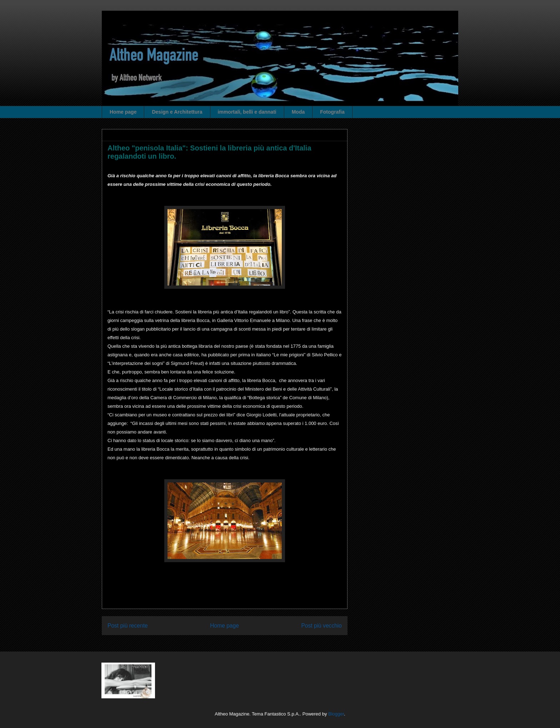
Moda (298, 112)
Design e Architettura (177, 112)
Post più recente (128, 626)
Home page (123, 112)
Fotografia (332, 112)
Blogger (336, 714)
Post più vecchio (321, 626)
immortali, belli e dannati (247, 112)
